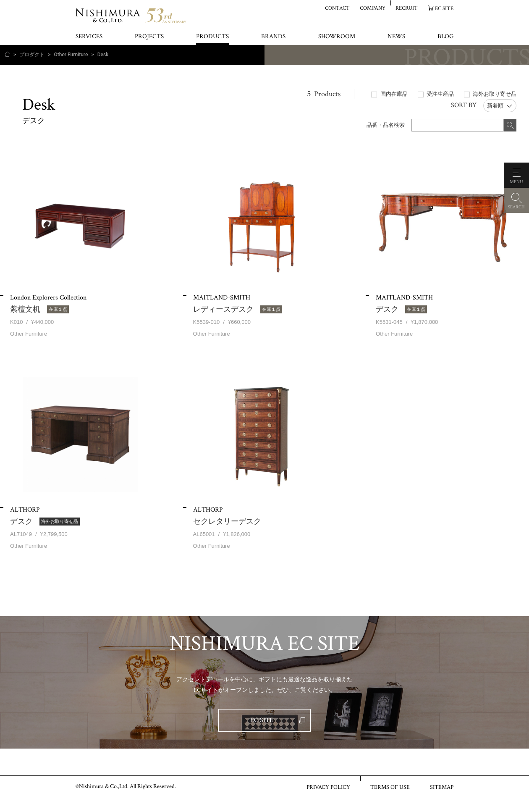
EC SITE (444, 8)
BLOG (445, 37)
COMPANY (373, 8)
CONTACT (337, 8)
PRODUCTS (212, 37)
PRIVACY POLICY (328, 787)
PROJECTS (149, 37)
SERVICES (89, 37)
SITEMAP (442, 787)
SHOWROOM (337, 37)
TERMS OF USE (390, 787)
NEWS (396, 37)
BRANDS (273, 37)
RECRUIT (407, 8)
